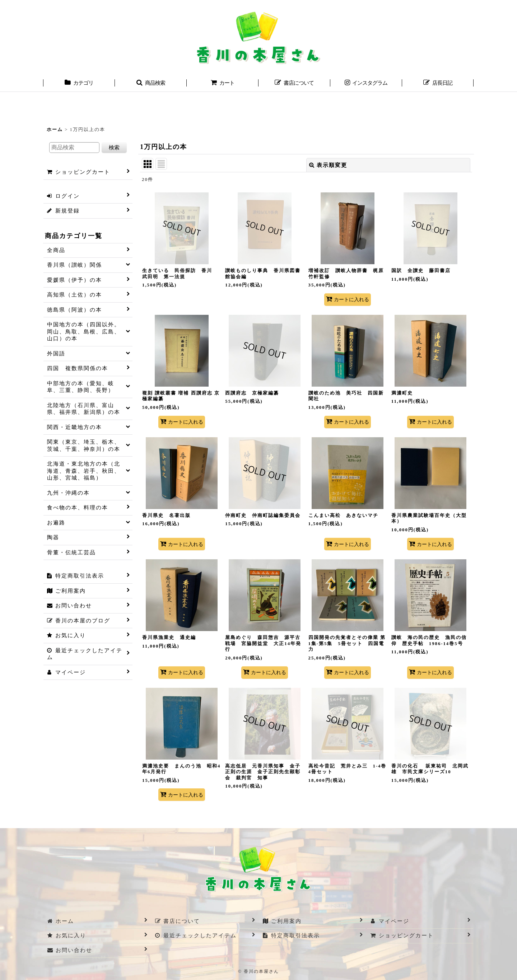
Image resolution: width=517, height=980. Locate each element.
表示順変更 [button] (328, 165)
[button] (151, 84)
